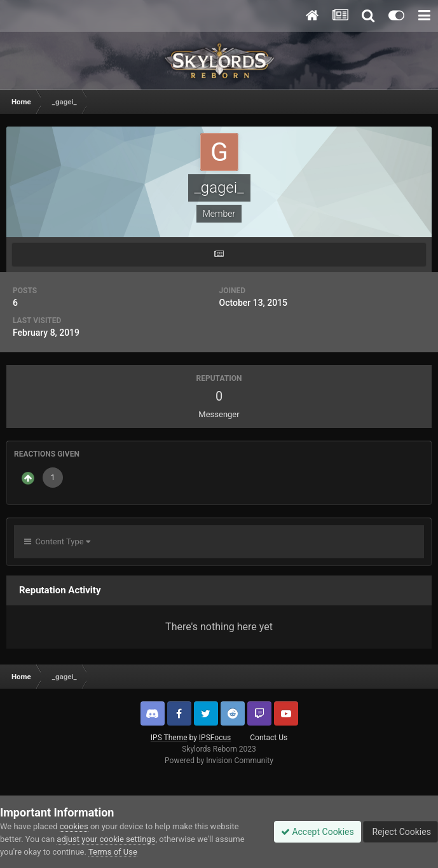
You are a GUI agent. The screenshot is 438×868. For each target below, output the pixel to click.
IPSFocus (215, 738)
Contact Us (269, 738)
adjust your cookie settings (106, 839)
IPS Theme (169, 738)
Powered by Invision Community (219, 761)
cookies (74, 826)
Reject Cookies (400, 832)
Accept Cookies (318, 832)
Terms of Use (113, 852)
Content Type (57, 541)
